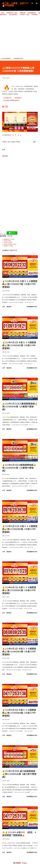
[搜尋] (32, 3)
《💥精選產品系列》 (18, 58)
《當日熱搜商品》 (13, 15)
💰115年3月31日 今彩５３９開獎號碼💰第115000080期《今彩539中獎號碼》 (20, 529)
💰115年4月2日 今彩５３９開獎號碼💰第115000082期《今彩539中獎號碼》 (19, 345)
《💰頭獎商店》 (18, 98)
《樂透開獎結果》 (32, 13)
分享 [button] (34, 142)
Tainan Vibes (8, 241)
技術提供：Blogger (20, 863)
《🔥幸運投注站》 (7, 98)
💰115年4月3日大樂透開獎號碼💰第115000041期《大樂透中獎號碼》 (19, 468)
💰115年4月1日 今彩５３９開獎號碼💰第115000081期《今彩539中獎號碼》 (19, 590)
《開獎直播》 (23, 13)
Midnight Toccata (9, 239)
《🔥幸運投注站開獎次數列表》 (11, 100)
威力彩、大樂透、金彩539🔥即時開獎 (15, 4)
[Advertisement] (20, 37)
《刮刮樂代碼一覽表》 (12, 13)
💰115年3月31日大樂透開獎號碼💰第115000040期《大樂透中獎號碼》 (20, 406)
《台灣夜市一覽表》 (24, 15)
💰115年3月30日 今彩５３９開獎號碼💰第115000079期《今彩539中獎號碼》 (20, 284)
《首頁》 (3, 13)
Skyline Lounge (8, 246)
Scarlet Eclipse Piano (10, 244)
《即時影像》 (34, 15)
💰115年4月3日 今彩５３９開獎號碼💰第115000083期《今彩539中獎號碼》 (19, 651)
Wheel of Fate (8, 242)
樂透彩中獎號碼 (16, 142)
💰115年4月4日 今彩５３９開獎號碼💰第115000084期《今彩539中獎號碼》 (19, 713)
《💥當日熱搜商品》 (6, 58)
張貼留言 (5, 156)
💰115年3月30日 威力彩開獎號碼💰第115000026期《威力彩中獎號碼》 (19, 774)
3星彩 (9, 142)
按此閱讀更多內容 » (32, 307)
